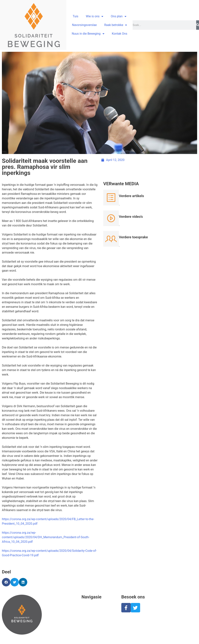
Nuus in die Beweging (88, 34)
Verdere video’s (131, 217)
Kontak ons (89, 635)
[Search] (198, 25)
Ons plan (118, 16)
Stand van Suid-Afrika (96, 617)
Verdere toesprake (133, 237)
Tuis (75, 16)
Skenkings (88, 626)
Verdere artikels (131, 196)
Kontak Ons (120, 34)
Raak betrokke (116, 25)
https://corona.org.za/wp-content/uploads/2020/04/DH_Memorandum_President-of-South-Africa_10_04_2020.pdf (46, 537)
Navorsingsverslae (84, 25)
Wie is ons (95, 16)
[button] (6, 582)
